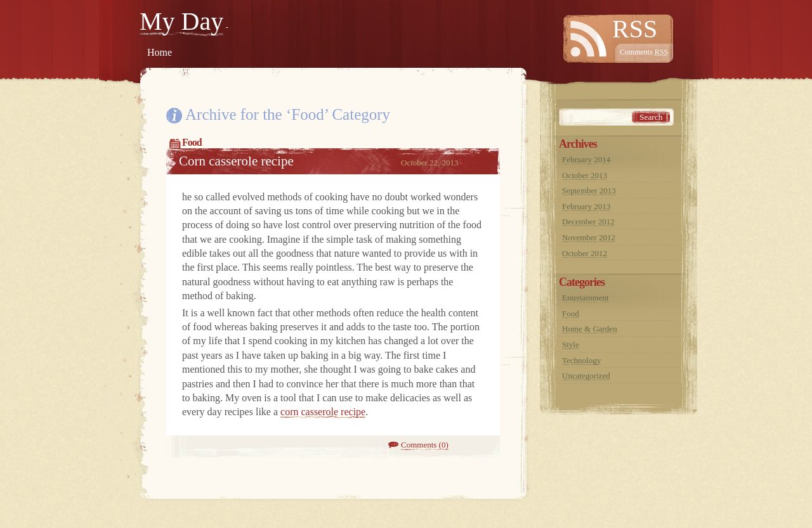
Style (571, 344)
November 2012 (589, 237)
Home (160, 52)
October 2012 (585, 253)
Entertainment (586, 298)
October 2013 (585, 175)
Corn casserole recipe (236, 161)
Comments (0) (425, 445)
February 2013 (586, 206)
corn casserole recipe (323, 412)
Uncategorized (586, 376)
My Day (181, 21)
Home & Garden (590, 329)
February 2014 (586, 159)
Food (192, 142)
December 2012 (588, 222)
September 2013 (589, 190)
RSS (635, 29)
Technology (581, 360)
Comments (644, 52)
